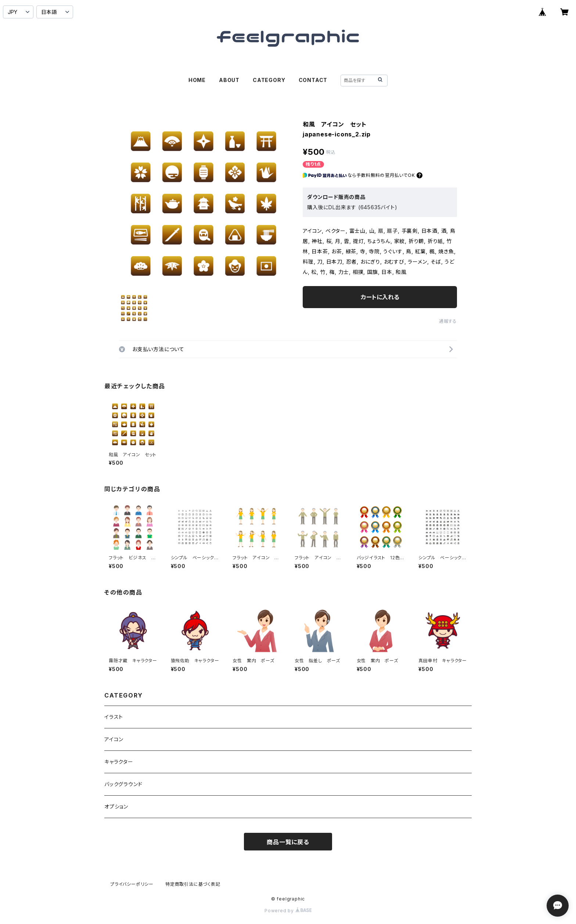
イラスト (114, 717)
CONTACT (313, 80)
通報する (448, 321)
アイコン (114, 739)
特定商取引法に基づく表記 (193, 884)
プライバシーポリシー (132, 884)
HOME (197, 80)
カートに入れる (380, 297)
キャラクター (119, 762)
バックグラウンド (123, 784)
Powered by (288, 911)
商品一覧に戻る (288, 842)
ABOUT (229, 80)
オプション (116, 807)
